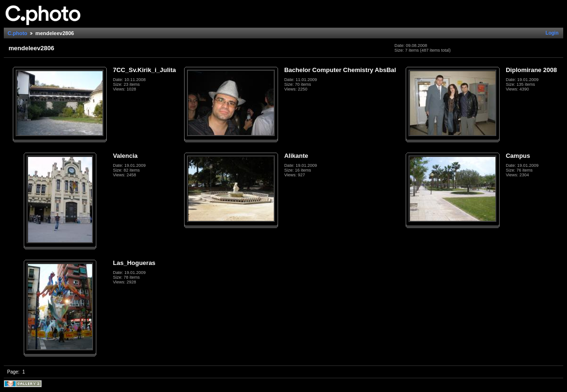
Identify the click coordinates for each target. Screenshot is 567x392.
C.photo (18, 33)
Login (552, 33)
